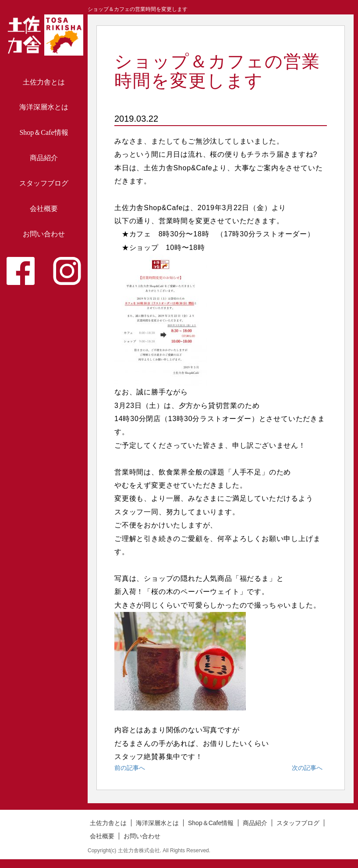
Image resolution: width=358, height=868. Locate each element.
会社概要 (44, 209)
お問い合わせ (44, 234)
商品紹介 (44, 158)
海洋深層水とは (44, 107)
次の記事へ (307, 768)
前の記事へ (130, 768)
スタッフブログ (44, 183)
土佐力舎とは (44, 82)
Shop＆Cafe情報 (44, 132)
